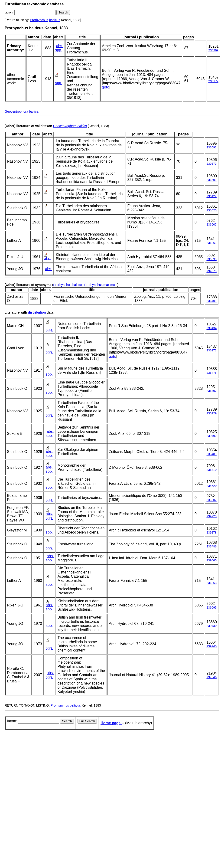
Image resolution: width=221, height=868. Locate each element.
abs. (60, 46)
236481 (211, 454)
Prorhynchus (39, 20)
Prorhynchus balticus (68, 285)
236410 (211, 470)
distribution (37, 312)
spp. (58, 50)
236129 (211, 196)
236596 (211, 147)
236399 (213, 50)
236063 (211, 243)
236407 (211, 391)
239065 (211, 560)
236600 (211, 180)
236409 (211, 301)
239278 (211, 532)
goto (106, 87)
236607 (211, 224)
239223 (211, 516)
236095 (211, 259)
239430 (211, 626)
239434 (211, 328)
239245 (211, 646)
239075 (211, 271)
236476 (211, 373)
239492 (211, 436)
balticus (54, 20)
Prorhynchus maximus (100, 285)
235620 (211, 210)
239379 (211, 164)
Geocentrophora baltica (22, 111)
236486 (211, 546)
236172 (213, 81)
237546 (211, 677)
